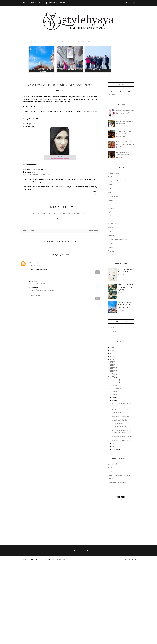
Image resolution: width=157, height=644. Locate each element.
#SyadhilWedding (87, 41)
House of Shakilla (35, 169)
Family (110, 192)
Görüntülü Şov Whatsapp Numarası (41, 290)
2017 (112, 368)
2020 (112, 359)
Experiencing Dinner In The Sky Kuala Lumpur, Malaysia (124, 155)
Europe (110, 185)
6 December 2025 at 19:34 (37, 284)
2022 (112, 353)
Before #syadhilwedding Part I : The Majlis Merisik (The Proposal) (125, 144)
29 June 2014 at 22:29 (36, 265)
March (114, 446)
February (115, 449)
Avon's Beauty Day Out (120, 420)
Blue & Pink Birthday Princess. (122, 437)
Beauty (110, 177)
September (116, 389)
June (113, 397)
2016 (112, 371)
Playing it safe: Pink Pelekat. (121, 440)
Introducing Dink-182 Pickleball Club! (125, 271)
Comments (113, 331)
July (113, 395)
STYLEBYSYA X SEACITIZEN (118, 239)
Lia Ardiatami (112, 464)
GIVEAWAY (112, 208)
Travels (110, 247)
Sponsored (111, 235)
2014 (112, 377)
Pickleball (111, 228)
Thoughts (111, 243)
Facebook (120, 93)
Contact (52, 3)
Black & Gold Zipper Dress (121, 416)
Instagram (112, 93)
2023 (112, 350)
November (115, 383)
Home (23, 3)
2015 (112, 374)
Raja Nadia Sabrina (114, 468)
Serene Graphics (59, 559)
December (115, 380)
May (113, 400)
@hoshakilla (33, 124)
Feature (42, 3)
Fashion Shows (113, 196)
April (114, 443)
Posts (112, 327)
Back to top (131, 559)
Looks (110, 216)
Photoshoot (112, 224)
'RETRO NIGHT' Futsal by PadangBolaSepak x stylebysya (126, 287)
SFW (109, 231)
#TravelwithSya (39, 41)
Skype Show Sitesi (35, 295)
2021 (112, 356)
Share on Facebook (43, 213)
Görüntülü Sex (34, 293)
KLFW (110, 212)
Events (110, 189)
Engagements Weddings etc (117, 181)
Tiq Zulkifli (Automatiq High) (117, 482)
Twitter (129, 93)
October (115, 386)
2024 (112, 347)
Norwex (110, 220)
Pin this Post (81, 213)
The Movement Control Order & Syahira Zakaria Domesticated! (124, 134)
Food (109, 204)
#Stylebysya (63, 41)
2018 (112, 365)
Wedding (62, 3)
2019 (112, 362)
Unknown (33, 262)
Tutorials (111, 251)
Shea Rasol (111, 472)
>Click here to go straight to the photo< (37, 174)
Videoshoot (112, 255)
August (114, 392)
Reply (98, 272)
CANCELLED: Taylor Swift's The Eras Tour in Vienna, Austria (126, 305)
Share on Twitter (63, 213)
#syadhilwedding (113, 173)
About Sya (32, 3)
